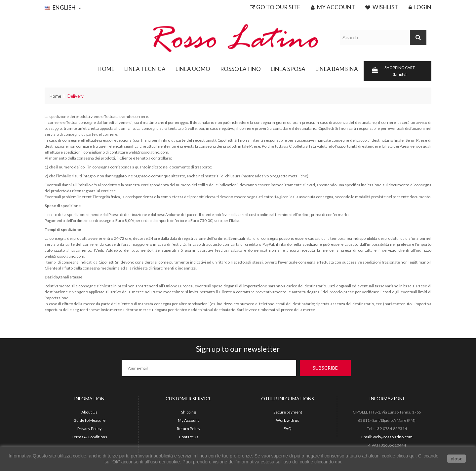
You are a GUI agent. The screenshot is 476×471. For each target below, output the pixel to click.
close (456, 459)
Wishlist (382, 7)
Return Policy (189, 429)
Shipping (188, 412)
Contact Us (189, 437)
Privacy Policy (89, 429)
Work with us (288, 420)
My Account (188, 420)
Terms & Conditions (89, 437)
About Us (89, 412)
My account (333, 7)
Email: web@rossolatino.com (387, 437)
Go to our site (275, 7)
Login (420, 7)
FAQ (288, 429)
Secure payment (288, 412)
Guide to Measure (89, 420)
